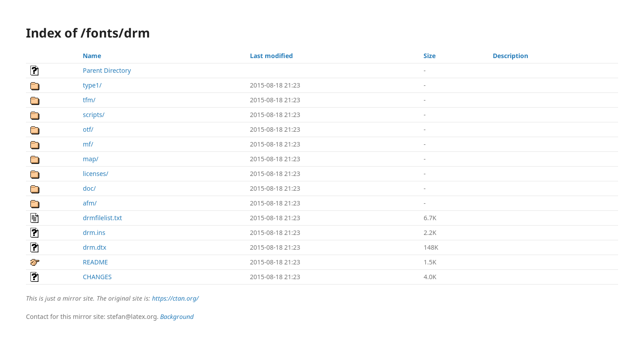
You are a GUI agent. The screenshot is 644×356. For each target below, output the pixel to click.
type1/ (92, 85)
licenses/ (95, 174)
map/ (91, 159)
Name (92, 56)
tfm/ (89, 100)
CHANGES (97, 277)
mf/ (88, 144)
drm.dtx (94, 247)
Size (430, 56)
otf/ (88, 129)
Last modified (271, 56)
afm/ (90, 203)
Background (177, 316)
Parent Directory (107, 70)
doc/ (89, 188)
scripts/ (93, 115)
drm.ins (94, 232)
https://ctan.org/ (175, 298)
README (95, 262)
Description (511, 56)
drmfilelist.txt (102, 218)
